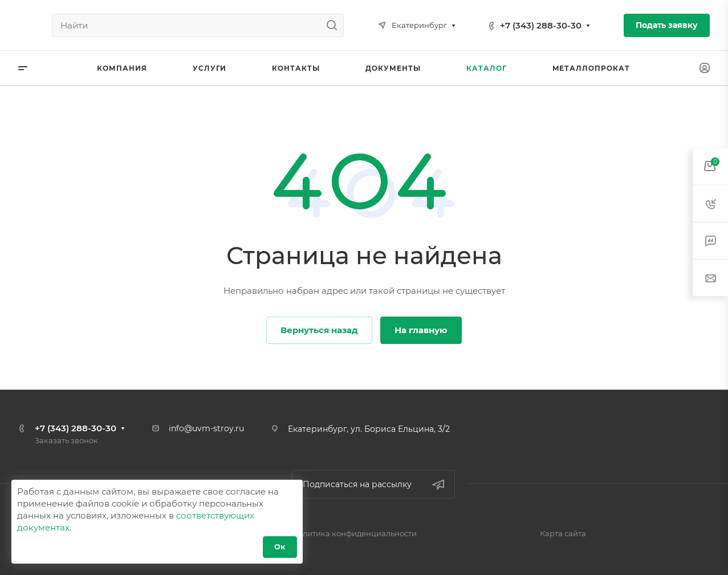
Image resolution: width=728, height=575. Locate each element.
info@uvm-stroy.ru (206, 428)
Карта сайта (563, 533)
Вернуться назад (319, 330)
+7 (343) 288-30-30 (541, 25)
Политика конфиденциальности (354, 533)
